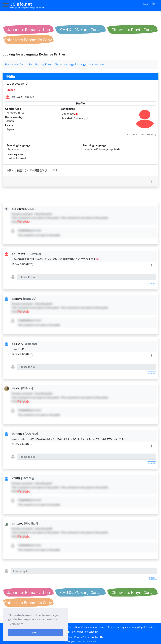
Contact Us (97, 637)
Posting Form (43, 64)
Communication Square (94, 627)
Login (146, 4)
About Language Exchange (70, 64)
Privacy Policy (82, 637)
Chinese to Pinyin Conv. (132, 29)
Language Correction (68, 627)
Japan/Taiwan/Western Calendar (81, 632)
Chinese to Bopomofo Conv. (29, 40)
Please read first (15, 64)
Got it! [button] (35, 632)
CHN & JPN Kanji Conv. (80, 29)
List (30, 64)
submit (152, 283)
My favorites (97, 64)
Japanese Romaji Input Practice (138, 627)
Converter (114, 627)
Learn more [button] (16, 624)
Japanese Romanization (29, 29)
